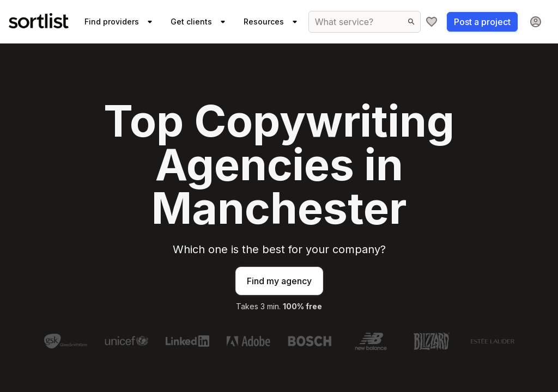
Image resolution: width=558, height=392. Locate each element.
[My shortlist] (432, 22)
